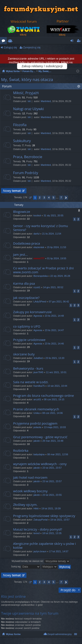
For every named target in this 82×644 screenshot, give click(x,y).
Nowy (12, 191)
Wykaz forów (13, 634)
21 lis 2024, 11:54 (52, 234)
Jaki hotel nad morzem (30, 477)
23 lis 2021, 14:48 (54, 316)
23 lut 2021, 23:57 (52, 468)
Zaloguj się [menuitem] (73, 41)
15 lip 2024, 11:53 (57, 247)
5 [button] (53, 198)
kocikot (37, 215)
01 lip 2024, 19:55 (57, 258)
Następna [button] (66, 198)
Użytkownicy (11, 41)
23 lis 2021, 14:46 (54, 344)
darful (37, 234)
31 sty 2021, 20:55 (53, 215)
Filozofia (20, 125)
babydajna (39, 454)
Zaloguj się (10, 47)
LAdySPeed (40, 302)
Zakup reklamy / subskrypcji (42, 66)
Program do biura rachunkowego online (44, 396)
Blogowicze (22, 212)
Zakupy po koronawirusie (32, 312)
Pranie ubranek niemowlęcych (36, 409)
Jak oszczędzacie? (26, 298)
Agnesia (38, 316)
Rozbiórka (21, 451)
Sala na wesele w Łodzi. (31, 382)
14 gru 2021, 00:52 (53, 287)
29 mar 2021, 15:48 (53, 441)
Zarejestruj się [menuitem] (80, 41)
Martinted (46, 101)
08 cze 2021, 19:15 (54, 399)
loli (29, 101)
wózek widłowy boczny (30, 491)
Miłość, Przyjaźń (26, 93)
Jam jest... (20, 255)
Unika (37, 413)
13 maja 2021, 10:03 (55, 427)
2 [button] (40, 198)
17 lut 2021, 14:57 (59, 551)
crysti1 (37, 287)
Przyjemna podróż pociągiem (35, 423)
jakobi (37, 441)
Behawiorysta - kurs (28, 368)
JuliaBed (38, 358)
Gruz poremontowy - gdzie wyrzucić (40, 437)
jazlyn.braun (40, 551)
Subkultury (22, 141)
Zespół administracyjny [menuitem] (59, 634)
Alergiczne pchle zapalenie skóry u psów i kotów (44, 546)
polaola (37, 427)
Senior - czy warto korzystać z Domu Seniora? (41, 228)
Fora (4, 41)
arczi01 (37, 399)
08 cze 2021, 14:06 (52, 413)
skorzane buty (24, 354)
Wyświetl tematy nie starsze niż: (41, 561)
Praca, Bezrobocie (28, 157)
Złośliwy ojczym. (25, 505)
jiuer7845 (38, 372)
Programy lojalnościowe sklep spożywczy (44, 516)
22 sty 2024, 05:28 (60, 276)
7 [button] (61, 198)
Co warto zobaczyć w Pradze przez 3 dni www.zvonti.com (43, 270)
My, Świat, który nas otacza (27, 79)
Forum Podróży (26, 173)
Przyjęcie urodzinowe (29, 340)
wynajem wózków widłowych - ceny (40, 464)
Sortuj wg (26, 567)
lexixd (37, 533)
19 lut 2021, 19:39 (51, 508)
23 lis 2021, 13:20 (55, 358)
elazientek (39, 247)
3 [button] (44, 198)
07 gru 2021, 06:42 (59, 302)
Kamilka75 (39, 386)
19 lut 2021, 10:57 (60, 520)
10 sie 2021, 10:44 (57, 386)
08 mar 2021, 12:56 (58, 454)
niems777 (39, 258)
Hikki (36, 508)
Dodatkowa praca (27, 243)
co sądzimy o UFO (27, 326)
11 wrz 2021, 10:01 (56, 372)
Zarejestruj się (32, 47)
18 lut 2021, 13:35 (52, 533)
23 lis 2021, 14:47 (54, 330)
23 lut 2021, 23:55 (52, 495)
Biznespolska (41, 276)
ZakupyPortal (41, 520)
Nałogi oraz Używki (28, 109)
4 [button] (49, 198)
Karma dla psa (24, 283)
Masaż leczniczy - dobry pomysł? (38, 529)
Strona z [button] (30, 198)
